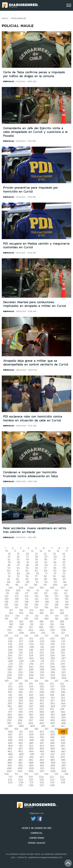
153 (36, 607)
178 (26, 619)
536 (31, 785)
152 (26, 607)
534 (63, 782)
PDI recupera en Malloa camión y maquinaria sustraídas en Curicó (36, 245)
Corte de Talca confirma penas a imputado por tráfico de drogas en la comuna (34, 74)
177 (16, 619)
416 (36, 729)
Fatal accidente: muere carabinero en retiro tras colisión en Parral (35, 530)
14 (41, 551)
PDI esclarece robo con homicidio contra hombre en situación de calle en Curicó (33, 418)
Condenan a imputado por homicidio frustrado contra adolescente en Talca (31, 474)
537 (42, 785)
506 (31, 771)
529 (10, 782)
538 (52, 785)
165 (31, 613)
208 (21, 633)
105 (42, 588)
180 (46, 619)
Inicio (5, 18)
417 (46, 729)
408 (21, 726)
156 (66, 607)
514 (46, 774)
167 (52, 613)
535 (21, 785)
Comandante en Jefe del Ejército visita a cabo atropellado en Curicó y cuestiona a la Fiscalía (35, 132)
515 (56, 774)
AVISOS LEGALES (36, 843)
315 (56, 681)
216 (36, 636)
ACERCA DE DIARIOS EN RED (37, 828)
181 (57, 619)
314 (46, 681)
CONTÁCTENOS (37, 838)
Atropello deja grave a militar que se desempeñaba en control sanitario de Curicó (36, 363)
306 (31, 678)
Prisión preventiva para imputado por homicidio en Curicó (31, 190)
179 (36, 619)
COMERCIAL (37, 833)
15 (49, 551)
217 (46, 636)
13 (32, 551)
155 (56, 607)
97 (26, 585)
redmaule (9, 81)
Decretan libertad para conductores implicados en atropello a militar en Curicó (35, 304)
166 (42, 613)
